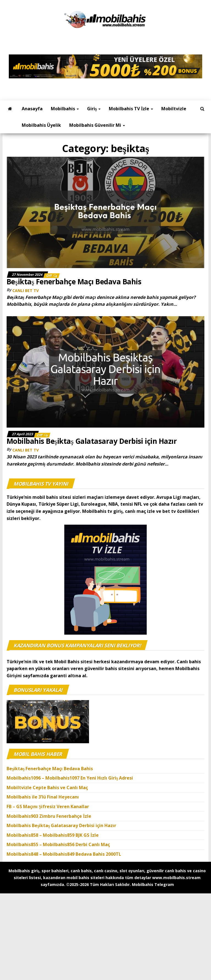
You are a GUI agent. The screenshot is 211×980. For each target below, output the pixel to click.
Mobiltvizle (174, 109)
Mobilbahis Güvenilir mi (97, 125)
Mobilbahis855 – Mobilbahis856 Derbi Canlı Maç (58, 844)
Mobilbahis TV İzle (131, 109)
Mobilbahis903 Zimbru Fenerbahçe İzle (49, 816)
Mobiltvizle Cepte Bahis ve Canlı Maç (47, 788)
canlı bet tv (26, 291)
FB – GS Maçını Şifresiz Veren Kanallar (48, 806)
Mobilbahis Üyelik (41, 125)
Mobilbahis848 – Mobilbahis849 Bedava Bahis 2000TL (64, 854)
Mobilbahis (65, 109)
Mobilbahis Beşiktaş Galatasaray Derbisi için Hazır (92, 441)
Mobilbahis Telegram (153, 884)
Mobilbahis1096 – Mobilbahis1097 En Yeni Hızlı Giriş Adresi (70, 778)
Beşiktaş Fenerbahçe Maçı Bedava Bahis (75, 282)
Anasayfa (32, 109)
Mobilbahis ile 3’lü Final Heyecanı (43, 797)
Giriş (94, 109)
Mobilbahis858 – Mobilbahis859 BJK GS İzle (53, 835)
